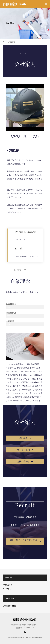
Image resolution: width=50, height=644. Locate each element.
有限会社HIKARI (15, 4)
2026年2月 (8, 585)
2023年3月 (8, 589)
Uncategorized (9, 606)
